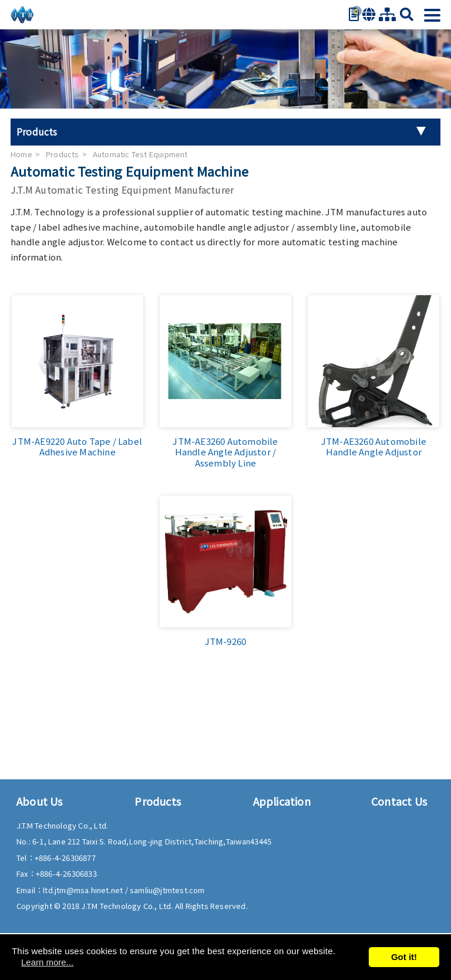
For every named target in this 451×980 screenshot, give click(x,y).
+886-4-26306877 (65, 858)
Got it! (404, 957)
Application (282, 801)
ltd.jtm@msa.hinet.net (84, 890)
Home (21, 154)
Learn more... (47, 962)
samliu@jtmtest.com (167, 890)
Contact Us (399, 801)
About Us (40, 801)
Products (63, 154)
